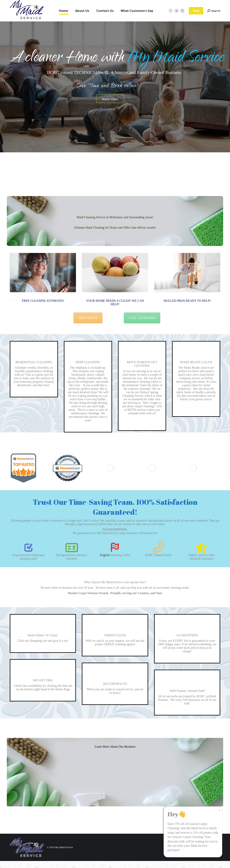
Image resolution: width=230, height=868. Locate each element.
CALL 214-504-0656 (142, 325)
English (105, 562)
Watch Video (110, 106)
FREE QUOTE (88, 325)
